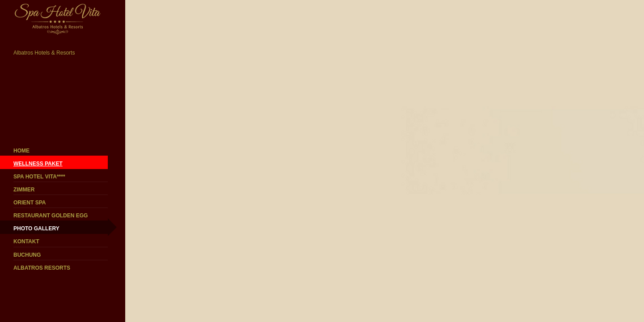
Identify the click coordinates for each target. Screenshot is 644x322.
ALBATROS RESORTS (42, 268)
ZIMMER (24, 190)
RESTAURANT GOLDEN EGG (51, 216)
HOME (21, 151)
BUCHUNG (27, 255)
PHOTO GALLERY (36, 229)
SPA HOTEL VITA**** (39, 177)
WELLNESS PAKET (38, 164)
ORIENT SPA (30, 203)
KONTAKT (26, 241)
